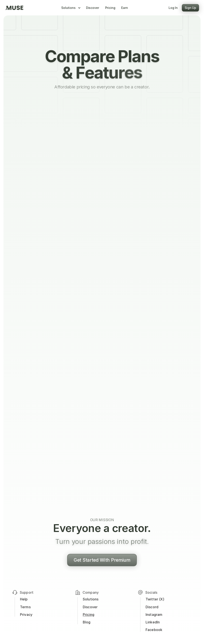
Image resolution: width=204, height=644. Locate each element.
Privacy (26, 615)
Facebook (154, 630)
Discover (90, 607)
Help (24, 599)
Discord (152, 607)
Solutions (91, 599)
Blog (87, 622)
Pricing (89, 615)
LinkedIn (153, 622)
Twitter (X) (155, 599)
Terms (25, 607)
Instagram (154, 615)
